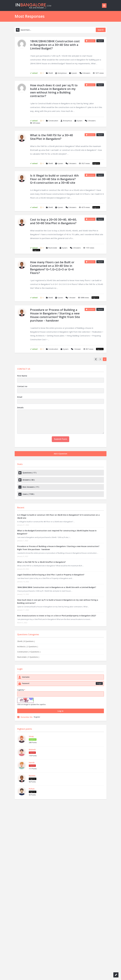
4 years (74, 73)
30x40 (51, 73)
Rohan (32, 789)
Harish (32, 763)
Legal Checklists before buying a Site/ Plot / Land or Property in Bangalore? (51, 575)
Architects (28, 647)
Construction (53, 121)
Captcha (21, 690)
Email (20, 397)
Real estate (53, 248)
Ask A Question (60, 454)
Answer (71, 298)
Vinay (31, 736)
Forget (99, 683)
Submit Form (60, 439)
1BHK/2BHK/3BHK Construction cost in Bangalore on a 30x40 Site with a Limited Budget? (57, 587)
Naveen (32, 776)
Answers (85, 73)
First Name (22, 376)
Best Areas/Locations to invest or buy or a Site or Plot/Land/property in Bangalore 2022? (57, 616)
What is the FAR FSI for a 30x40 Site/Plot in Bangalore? (41, 562)
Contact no (22, 386)
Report (100, 41)
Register (37, 717)
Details (20, 408)
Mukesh (32, 750)
